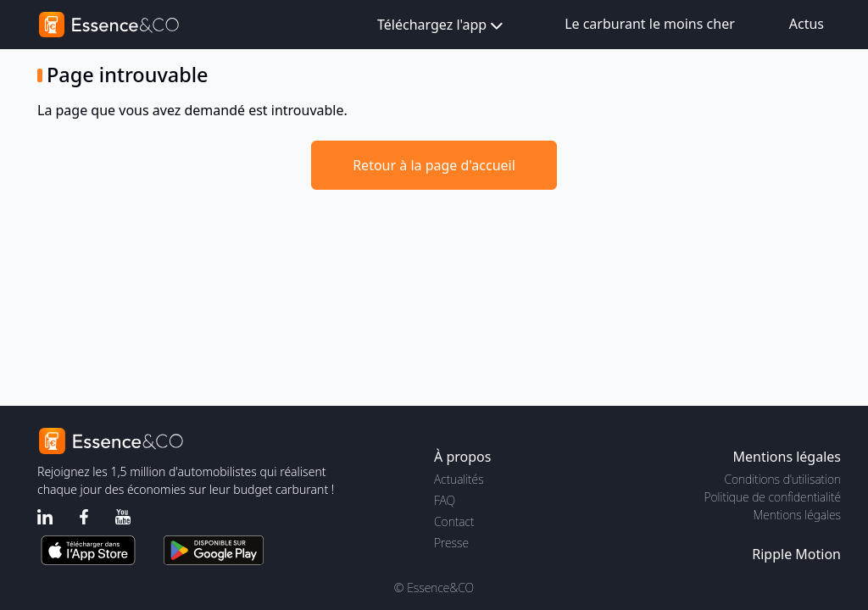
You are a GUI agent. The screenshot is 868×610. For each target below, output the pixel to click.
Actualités (459, 479)
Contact (454, 521)
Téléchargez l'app (442, 26)
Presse (451, 543)
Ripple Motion (796, 554)
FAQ (445, 500)
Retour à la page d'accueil (434, 165)
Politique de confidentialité (773, 497)
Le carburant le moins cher (650, 24)
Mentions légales (797, 515)
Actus (807, 24)
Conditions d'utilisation (782, 479)
